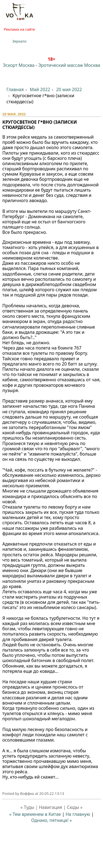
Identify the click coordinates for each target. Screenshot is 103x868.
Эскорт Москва (19, 65)
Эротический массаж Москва (69, 65)
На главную (78, 814)
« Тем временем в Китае (35, 814)
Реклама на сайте (19, 29)
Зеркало (20, 41)
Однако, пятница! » (51, 820)
